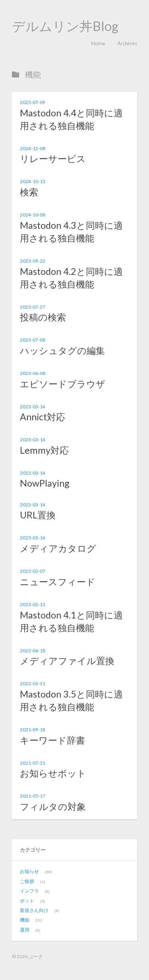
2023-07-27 (33, 307)
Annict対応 (43, 417)
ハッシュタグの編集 (62, 350)
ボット (27, 901)
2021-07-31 (33, 763)
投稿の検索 (43, 317)
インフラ (29, 891)
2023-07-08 (33, 340)
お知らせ (29, 871)
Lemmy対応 (44, 450)
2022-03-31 (33, 683)
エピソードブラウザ (63, 384)
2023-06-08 (33, 373)
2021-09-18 (33, 729)
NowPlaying (45, 483)
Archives (127, 43)
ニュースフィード (58, 582)
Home (98, 43)
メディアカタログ (58, 548)
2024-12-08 (33, 148)
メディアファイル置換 (67, 661)
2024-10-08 (33, 215)
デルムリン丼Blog (65, 26)
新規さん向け (34, 910)
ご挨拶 (27, 881)
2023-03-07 (33, 571)
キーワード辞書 (52, 740)
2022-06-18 (33, 650)
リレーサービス (53, 159)
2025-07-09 (33, 102)
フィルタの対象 (53, 806)
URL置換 (38, 515)
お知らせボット (53, 773)
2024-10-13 (33, 181)
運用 (25, 930)
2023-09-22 (33, 261)
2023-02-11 (33, 604)
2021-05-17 (33, 796)
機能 (25, 920)
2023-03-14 (33, 406)
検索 (29, 192)
